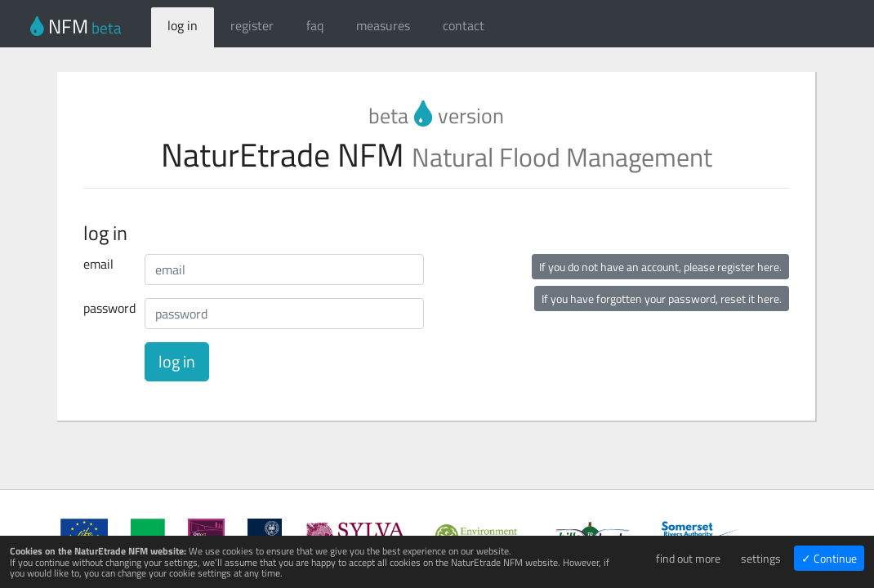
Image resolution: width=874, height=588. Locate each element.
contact (464, 25)
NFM (76, 26)
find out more (688, 558)
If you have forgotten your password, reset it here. (662, 298)
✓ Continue (829, 558)
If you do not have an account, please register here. (660, 267)
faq (315, 25)
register (252, 25)
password (108, 308)
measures (383, 25)
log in (183, 25)
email (98, 264)
